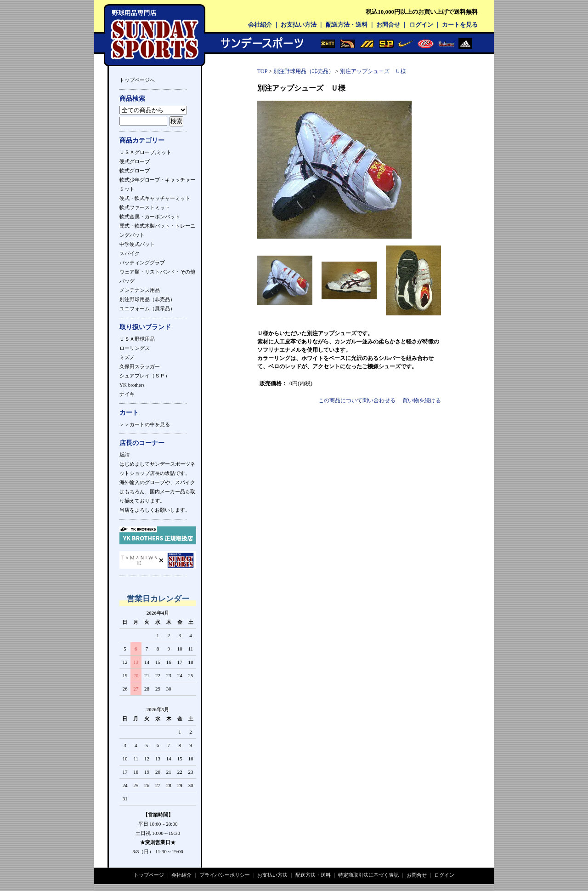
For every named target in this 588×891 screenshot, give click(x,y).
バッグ (127, 281)
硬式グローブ (135, 161)
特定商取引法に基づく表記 (368, 875)
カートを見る (460, 25)
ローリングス (135, 348)
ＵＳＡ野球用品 (137, 339)
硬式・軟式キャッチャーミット (155, 198)
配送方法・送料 (347, 25)
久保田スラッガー (140, 366)
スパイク (130, 253)
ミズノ (127, 357)
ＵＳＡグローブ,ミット (145, 152)
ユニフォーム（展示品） (147, 308)
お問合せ (388, 25)
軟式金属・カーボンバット (150, 217)
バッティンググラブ (142, 263)
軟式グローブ (135, 171)
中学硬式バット (137, 244)
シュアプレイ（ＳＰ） (145, 376)
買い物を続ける (422, 400)
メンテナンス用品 (140, 290)
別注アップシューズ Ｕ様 (373, 71)
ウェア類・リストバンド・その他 (157, 272)
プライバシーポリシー (225, 875)
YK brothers (132, 385)
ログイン (421, 25)
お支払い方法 (299, 25)
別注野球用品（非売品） (147, 299)
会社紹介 (260, 25)
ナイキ (127, 394)
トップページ (149, 875)
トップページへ (137, 80)
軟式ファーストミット (145, 207)
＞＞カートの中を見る (145, 424)
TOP (262, 71)
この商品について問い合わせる (357, 400)
